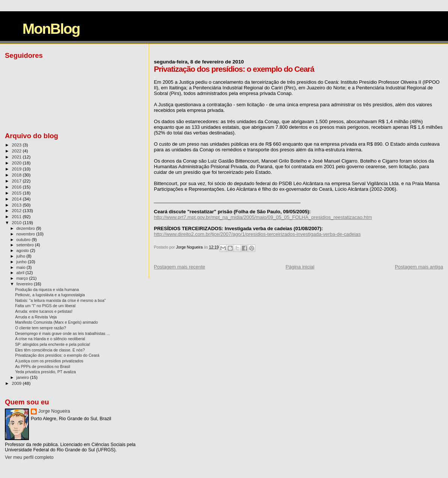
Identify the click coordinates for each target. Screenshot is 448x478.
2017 (17, 181)
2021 (17, 157)
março (23, 278)
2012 (17, 210)
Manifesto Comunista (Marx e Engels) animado (56, 322)
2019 (17, 169)
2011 (17, 216)
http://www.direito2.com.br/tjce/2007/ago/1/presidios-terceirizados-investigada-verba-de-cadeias (257, 234)
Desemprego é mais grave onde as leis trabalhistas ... (62, 333)
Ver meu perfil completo (29, 457)
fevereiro (25, 284)
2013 (17, 205)
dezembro (26, 228)
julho (22, 256)
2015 (17, 193)
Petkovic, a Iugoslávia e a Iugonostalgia (50, 295)
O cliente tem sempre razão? (41, 328)
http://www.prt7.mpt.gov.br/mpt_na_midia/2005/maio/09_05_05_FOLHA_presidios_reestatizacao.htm (263, 217)
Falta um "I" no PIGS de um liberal (45, 306)
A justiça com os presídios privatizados (49, 361)
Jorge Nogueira (54, 411)
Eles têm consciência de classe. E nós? (50, 350)
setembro (26, 245)
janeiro (23, 377)
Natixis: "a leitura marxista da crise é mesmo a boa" (60, 300)
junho (22, 262)
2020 (17, 163)
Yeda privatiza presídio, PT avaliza (45, 372)
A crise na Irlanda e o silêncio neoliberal (50, 339)
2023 (17, 145)
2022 (17, 151)
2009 (17, 383)
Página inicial (300, 267)
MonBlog (51, 29)
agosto (23, 250)
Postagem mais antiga (419, 267)
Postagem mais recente (180, 267)
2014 (17, 199)
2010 (17, 222)
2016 (17, 187)
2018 (17, 175)
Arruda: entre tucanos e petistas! (44, 311)
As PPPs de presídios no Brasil (42, 366)
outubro (24, 240)
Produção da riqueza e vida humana (47, 290)
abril (21, 273)
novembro (26, 234)
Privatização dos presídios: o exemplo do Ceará (57, 355)
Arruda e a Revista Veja (36, 317)
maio (22, 267)
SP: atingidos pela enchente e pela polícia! (53, 344)
